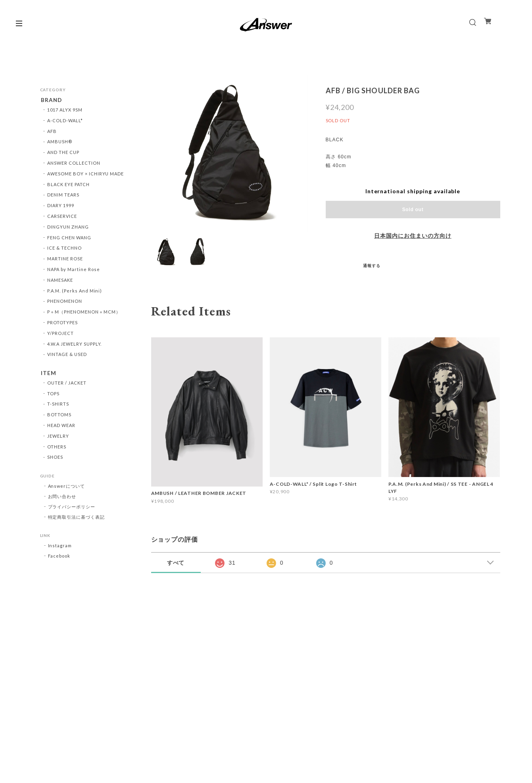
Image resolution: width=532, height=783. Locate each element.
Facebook (59, 558)
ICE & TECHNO (64, 249)
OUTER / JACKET (67, 384)
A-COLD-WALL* (65, 121)
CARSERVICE (62, 217)
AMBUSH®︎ (60, 143)
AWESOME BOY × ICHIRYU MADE (85, 174)
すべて (176, 563)
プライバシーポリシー (72, 509)
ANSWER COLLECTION (74, 164)
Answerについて (67, 488)
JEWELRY (58, 438)
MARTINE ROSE (65, 259)
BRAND (51, 100)
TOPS (53, 395)
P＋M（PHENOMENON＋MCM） (84, 313)
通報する (372, 265)
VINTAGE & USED (67, 355)
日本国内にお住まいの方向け (413, 236)
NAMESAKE (60, 281)
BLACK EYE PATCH (68, 185)
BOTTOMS (59, 417)
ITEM (48, 374)
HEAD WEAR (61, 427)
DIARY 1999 (61, 206)
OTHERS (57, 448)
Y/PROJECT (60, 334)
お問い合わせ (62, 498)
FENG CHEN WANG (69, 238)
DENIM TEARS (63, 196)
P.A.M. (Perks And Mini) (75, 291)
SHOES (55, 459)
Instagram (60, 547)
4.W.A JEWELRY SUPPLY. (74, 345)
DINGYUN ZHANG (68, 228)
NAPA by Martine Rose (73, 270)
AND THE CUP (63, 153)
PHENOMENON (65, 302)
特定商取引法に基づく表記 (77, 519)
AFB (52, 132)
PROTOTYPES (62, 323)
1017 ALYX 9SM (65, 111)
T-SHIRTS (58, 406)
